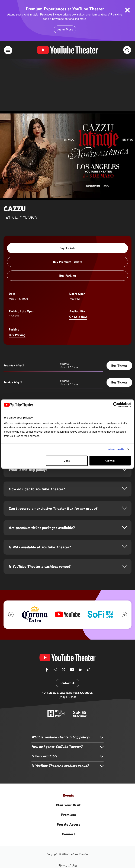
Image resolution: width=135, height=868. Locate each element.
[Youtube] (72, 618)
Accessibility (68, 835)
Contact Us (67, 630)
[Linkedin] (81, 618)
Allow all (110, 460)
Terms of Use (68, 813)
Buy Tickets (67, 196)
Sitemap (68, 847)
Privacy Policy (68, 824)
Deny (67, 460)
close (127, 10)
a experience (67, 859)
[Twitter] (64, 618)
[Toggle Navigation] (8, 50)
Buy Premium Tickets (67, 209)
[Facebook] (47, 618)
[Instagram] (55, 618)
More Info (13, 392)
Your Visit (68, 752)
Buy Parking (68, 223)
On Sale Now (78, 264)
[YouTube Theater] (67, 605)
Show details (116, 449)
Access (68, 772)
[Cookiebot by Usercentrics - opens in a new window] (116, 405)
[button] (11, 562)
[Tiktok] (89, 616)
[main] (67, 269)
